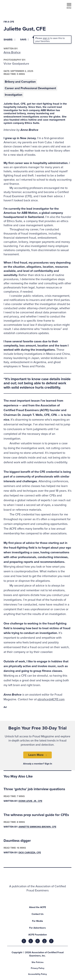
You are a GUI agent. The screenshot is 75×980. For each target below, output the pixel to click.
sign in (46, 38)
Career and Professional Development (30, 88)
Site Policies (38, 962)
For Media (37, 921)
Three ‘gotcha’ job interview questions (34, 789)
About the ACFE (37, 907)
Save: (24, 40)
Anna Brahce (12, 52)
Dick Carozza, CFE (30, 853)
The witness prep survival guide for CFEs (36, 815)
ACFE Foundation (38, 935)
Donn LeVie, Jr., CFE (30, 801)
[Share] (9, 40)
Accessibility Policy (37, 974)
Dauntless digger (17, 841)
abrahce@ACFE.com (51, 699)
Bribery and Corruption (20, 82)
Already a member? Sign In (38, 764)
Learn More (36, 755)
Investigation (14, 95)
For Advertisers (37, 928)
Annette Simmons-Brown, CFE (37, 827)
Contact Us (38, 914)
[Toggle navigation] (69, 6)
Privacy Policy (38, 968)
